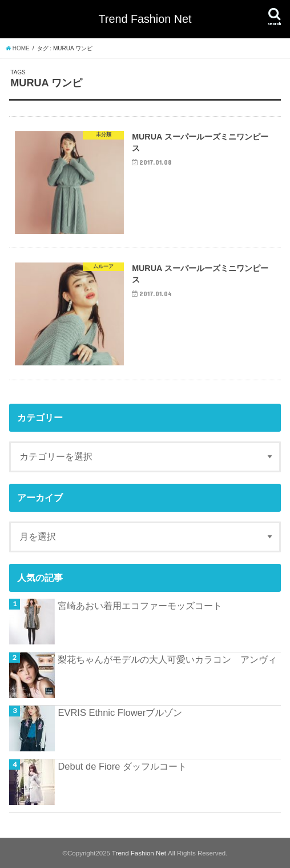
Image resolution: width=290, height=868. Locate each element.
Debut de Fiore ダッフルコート (122, 766)
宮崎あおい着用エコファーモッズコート (140, 606)
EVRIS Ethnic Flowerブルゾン (120, 712)
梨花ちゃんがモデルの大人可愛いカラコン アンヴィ (167, 659)
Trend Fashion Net (145, 19)
